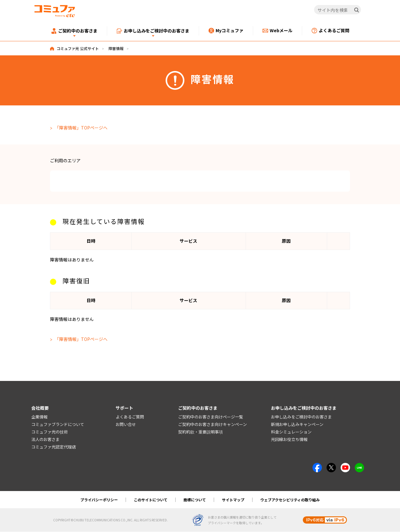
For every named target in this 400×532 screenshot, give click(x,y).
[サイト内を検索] (338, 10)
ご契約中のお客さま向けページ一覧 (211, 417)
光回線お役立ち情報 (289, 440)
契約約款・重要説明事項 (200, 432)
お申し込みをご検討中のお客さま (301, 417)
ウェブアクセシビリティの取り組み (290, 500)
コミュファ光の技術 (50, 432)
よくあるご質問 (130, 417)
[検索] (357, 10)
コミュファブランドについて (58, 425)
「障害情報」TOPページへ (81, 128)
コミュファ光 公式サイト (78, 48)
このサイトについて (151, 500)
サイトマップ (233, 500)
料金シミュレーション (291, 432)
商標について (195, 500)
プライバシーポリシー (99, 500)
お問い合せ (126, 425)
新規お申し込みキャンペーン (297, 425)
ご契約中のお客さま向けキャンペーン (212, 425)
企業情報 (39, 417)
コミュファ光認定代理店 (54, 447)
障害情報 (116, 48)
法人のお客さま (45, 440)
